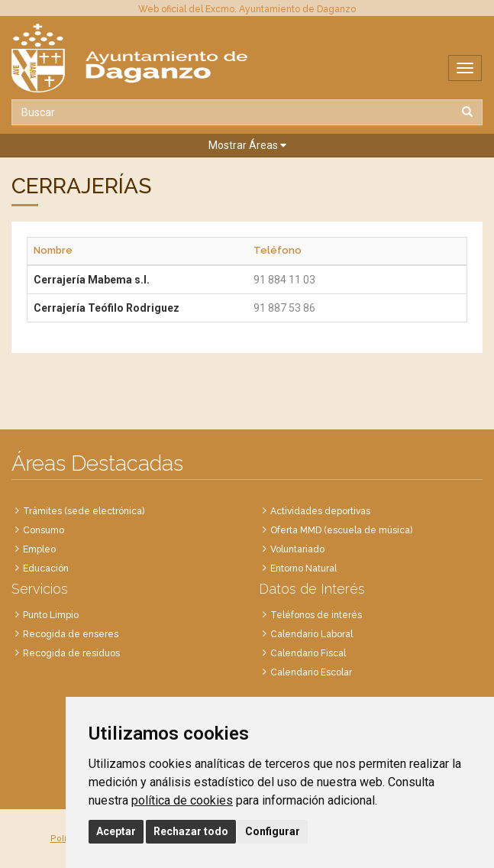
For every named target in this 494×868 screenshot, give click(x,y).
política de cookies (182, 800)
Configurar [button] (273, 831)
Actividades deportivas (320, 511)
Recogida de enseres (71, 634)
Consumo (44, 530)
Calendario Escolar (311, 672)
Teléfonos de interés (316, 615)
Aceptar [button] (116, 831)
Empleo (39, 549)
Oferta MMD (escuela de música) (341, 530)
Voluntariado (297, 549)
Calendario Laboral (312, 634)
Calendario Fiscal (308, 653)
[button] (247, 146)
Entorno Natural (304, 568)
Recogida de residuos (71, 653)
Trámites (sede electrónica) (84, 511)
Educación (46, 568)
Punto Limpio (51, 615)
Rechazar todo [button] (191, 831)
